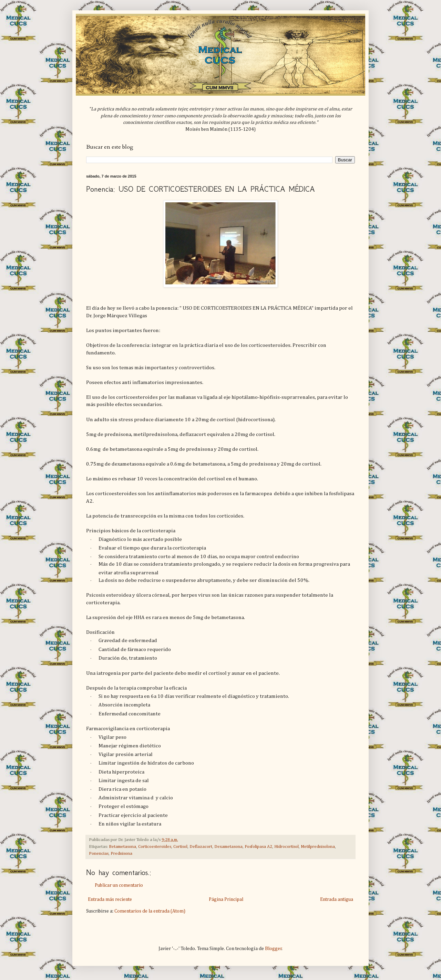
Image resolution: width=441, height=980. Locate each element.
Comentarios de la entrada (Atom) (150, 911)
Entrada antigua (337, 899)
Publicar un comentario (119, 885)
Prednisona (121, 854)
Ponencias (99, 854)
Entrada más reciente (110, 899)
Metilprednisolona (318, 847)
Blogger (273, 949)
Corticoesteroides (155, 847)
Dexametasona (228, 847)
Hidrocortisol (286, 847)
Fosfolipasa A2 (258, 847)
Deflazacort (201, 847)
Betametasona (122, 847)
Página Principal (226, 899)
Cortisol (180, 847)
